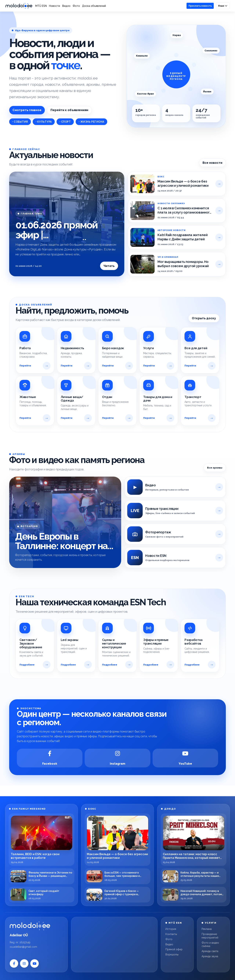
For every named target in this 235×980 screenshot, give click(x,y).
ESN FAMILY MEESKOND (29, 809)
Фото (76, 6)
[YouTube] (185, 758)
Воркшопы (172, 954)
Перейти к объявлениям (69, 110)
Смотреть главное (27, 110)
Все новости (212, 163)
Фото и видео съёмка (210, 944)
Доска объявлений (94, 6)
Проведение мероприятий (210, 936)
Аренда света (210, 951)
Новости (55, 6)
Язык (223, 6)
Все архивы (215, 468)
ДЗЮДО (170, 809)
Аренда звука (210, 956)
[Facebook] (50, 758)
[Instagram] (117, 758)
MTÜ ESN (41, 6)
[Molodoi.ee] (36, 926)
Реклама (207, 929)
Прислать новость (200, 6)
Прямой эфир (174, 949)
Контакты (171, 934)
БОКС (92, 809)
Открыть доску (204, 318)
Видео (66, 6)
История (171, 929)
